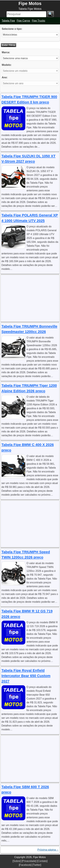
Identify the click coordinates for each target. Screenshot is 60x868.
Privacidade (29, 861)
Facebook (25, 865)
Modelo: (7, 65)
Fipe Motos (30, 3)
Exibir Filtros (9, 45)
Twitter (37, 865)
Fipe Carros (24, 21)
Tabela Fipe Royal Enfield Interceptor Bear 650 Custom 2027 (26, 676)
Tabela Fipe (8, 21)
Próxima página (48, 850)
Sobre (17, 861)
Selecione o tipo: (12, 29)
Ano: (5, 77)
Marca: (6, 52)
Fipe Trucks (38, 21)
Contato (42, 861)
